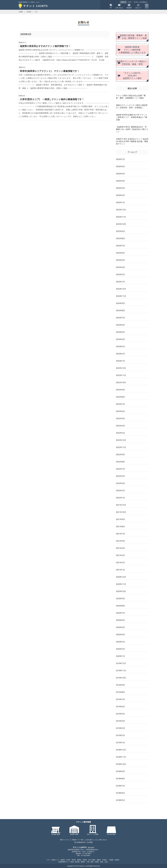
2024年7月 (120, 318)
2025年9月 (120, 231)
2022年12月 (121, 440)
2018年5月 (120, 800)
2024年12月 (121, 289)
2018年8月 (120, 779)
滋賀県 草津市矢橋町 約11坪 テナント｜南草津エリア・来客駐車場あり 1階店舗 (132, 117)
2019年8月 (120, 692)
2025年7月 (120, 246)
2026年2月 (120, 195)
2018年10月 (121, 764)
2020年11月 (121, 584)
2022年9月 (120, 455)
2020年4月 (120, 635)
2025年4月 (120, 267)
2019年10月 (121, 678)
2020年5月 (120, 627)
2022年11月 (121, 447)
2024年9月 (120, 303)
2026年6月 (120, 167)
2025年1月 (120, 282)
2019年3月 (120, 728)
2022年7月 (120, 469)
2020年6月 (120, 620)
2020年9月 (120, 599)
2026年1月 (120, 203)
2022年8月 (120, 462)
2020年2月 (120, 649)
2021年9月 (120, 519)
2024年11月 (121, 296)
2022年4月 (120, 483)
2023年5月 (120, 419)
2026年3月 (120, 188)
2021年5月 (120, 541)
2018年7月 (120, 786)
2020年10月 (121, 591)
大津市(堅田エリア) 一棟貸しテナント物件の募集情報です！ (52, 99)
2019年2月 (120, 735)
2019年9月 (120, 685)
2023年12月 (121, 368)
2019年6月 (120, 707)
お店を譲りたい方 (91, 840)
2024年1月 (120, 361)
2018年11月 (121, 757)
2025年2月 (120, 275)
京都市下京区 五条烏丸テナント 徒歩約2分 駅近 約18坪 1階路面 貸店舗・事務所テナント (132, 141)
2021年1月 (120, 570)
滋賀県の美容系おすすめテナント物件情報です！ (45, 46)
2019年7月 (120, 699)
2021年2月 (120, 563)
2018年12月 (121, 750)
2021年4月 (120, 548)
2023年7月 (120, 404)
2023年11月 (121, 375)
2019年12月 (121, 663)
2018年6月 (120, 793)
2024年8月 (120, 311)
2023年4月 (120, 426)
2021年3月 (120, 555)
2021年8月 (120, 527)
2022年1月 (120, 498)
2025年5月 (120, 260)
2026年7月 (120, 159)
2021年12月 (121, 505)
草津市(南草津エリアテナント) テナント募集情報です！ (50, 71)
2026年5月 (120, 174)
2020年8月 (120, 606)
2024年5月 (120, 332)
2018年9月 (120, 771)
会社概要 (90, 842)
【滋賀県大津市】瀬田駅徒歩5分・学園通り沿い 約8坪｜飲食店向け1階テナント (132, 129)
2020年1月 (120, 656)
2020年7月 (120, 613)
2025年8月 (120, 239)
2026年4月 (120, 181)
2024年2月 (120, 354)
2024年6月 (120, 325)
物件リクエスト (65, 840)
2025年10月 (121, 224)
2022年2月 (120, 491)
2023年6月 (120, 411)
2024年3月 (120, 347)
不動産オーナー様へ (78, 840)
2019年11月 (121, 671)
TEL (111, 6)
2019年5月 (120, 714)
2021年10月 (121, 512)
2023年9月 (120, 390)
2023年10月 (121, 383)
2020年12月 (121, 577)
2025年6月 (120, 253)
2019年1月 (120, 743)
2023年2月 (120, 433)
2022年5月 (120, 476)
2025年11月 (121, 217)
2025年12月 (121, 210)
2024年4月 (120, 339)
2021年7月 (120, 534)
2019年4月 (120, 721)
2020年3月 (120, 642)
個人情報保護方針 (80, 842)
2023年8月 (120, 397)
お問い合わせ (103, 840)
